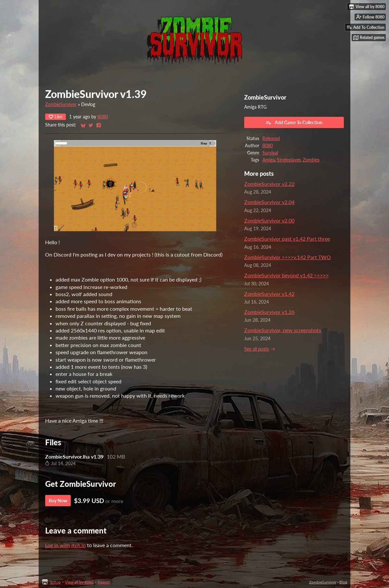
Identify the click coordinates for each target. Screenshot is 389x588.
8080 (103, 117)
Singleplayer (289, 160)
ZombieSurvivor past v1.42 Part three (287, 239)
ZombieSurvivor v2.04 (269, 202)
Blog (343, 582)
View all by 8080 (79, 582)
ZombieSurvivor (61, 104)
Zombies (311, 160)
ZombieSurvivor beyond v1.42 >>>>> (286, 275)
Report (104, 582)
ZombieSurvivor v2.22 (269, 184)
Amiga (269, 160)
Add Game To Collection (294, 123)
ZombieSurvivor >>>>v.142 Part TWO (288, 257)
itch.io (55, 582)
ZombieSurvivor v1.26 (269, 312)
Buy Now (58, 501)
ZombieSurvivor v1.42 (269, 294)
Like (56, 117)
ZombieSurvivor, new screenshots (283, 330)
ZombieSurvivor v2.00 (269, 220)
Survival (270, 153)
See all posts (257, 349)
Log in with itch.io (65, 545)
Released (271, 138)
